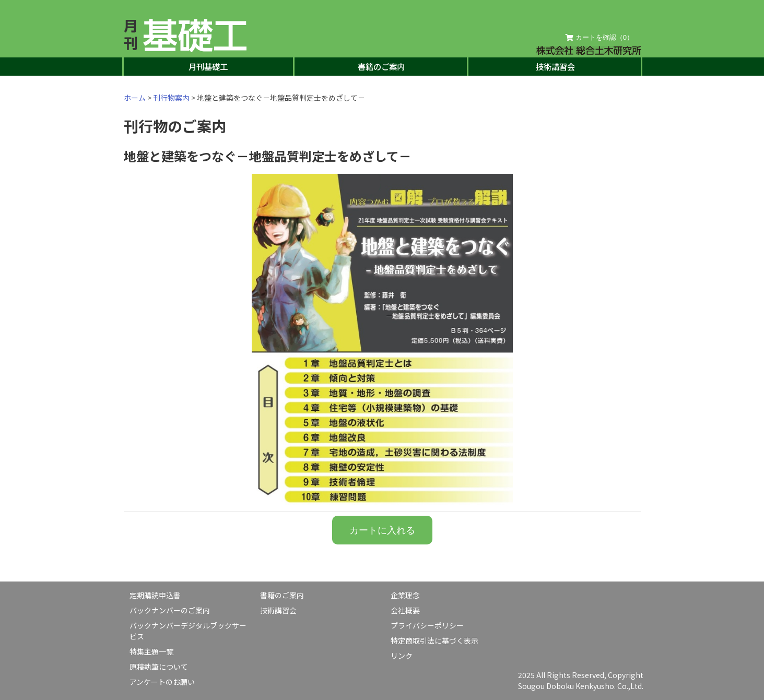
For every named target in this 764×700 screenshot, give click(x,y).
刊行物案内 (171, 98)
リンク (402, 656)
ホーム (135, 98)
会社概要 (405, 610)
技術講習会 (555, 66)
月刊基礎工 (208, 66)
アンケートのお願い (162, 682)
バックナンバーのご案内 (170, 610)
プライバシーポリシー (427, 625)
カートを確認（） (600, 38)
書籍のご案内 (381, 66)
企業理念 (405, 595)
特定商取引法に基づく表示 (434, 640)
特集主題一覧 (151, 651)
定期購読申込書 (155, 595)
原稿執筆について (159, 667)
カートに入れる (382, 530)
